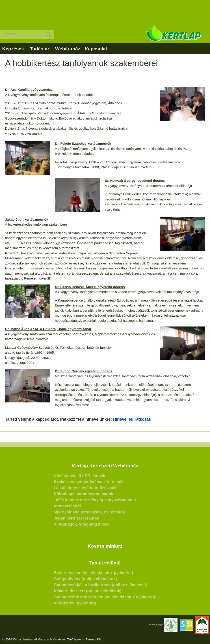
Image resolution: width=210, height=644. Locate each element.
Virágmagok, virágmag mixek (82, 524)
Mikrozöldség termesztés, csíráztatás (89, 512)
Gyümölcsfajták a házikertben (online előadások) (101, 585)
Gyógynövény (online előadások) (85, 579)
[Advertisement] (105, 11)
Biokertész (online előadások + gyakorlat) (94, 573)
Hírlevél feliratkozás (132, 419)
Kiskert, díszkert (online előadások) (88, 591)
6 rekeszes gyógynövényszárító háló (89, 482)
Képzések (13, 49)
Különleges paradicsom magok (84, 494)
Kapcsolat (96, 49)
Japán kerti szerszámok (76, 518)
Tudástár (40, 49)
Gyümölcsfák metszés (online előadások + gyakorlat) (105, 597)
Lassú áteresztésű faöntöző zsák (85, 488)
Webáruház (68, 49)
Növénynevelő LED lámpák (80, 476)
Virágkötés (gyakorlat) (75, 603)
